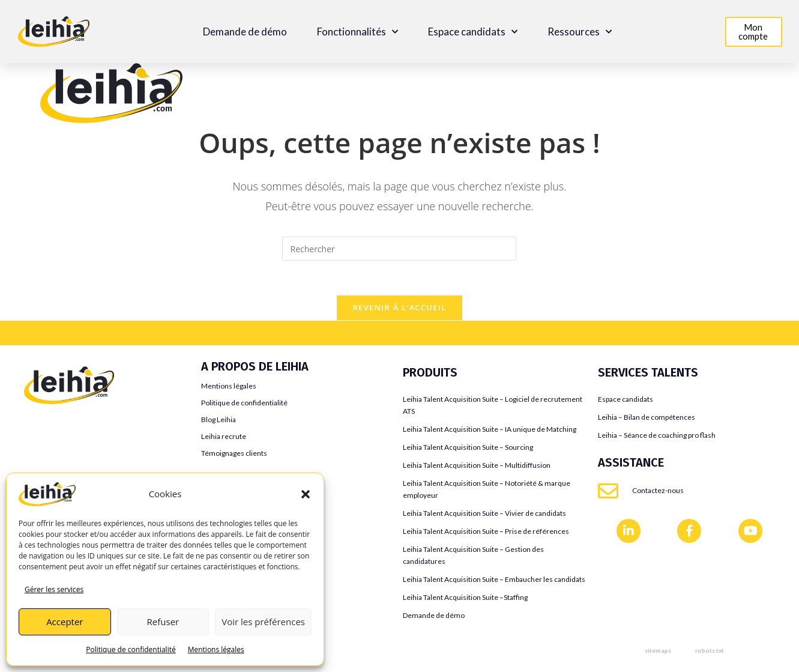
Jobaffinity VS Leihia (66, 445)
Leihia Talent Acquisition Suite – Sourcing (468, 449)
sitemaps (658, 652)
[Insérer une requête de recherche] (399, 249)
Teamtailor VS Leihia (66, 427)
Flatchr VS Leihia (58, 463)
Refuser (163, 622)
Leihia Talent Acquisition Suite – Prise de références (486, 533)
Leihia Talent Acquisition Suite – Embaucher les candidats (494, 581)
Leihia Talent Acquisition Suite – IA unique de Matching (490, 431)
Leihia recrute (224, 438)
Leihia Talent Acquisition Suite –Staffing (465, 599)
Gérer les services (54, 589)
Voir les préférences (263, 622)
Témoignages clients (234, 455)
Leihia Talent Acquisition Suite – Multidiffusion (477, 467)
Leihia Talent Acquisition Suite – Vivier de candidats (484, 515)
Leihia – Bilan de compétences (647, 419)
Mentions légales (216, 649)
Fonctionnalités (357, 32)
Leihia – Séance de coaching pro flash (657, 437)
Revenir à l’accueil (399, 309)
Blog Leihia (219, 421)
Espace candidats (473, 32)
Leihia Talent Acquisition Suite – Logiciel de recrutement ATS (493, 407)
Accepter (65, 622)
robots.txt (710, 652)
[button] (306, 494)
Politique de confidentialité (131, 649)
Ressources (580, 32)
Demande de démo (245, 32)
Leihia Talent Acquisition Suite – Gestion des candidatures (473, 557)
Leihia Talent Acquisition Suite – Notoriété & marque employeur (487, 491)
